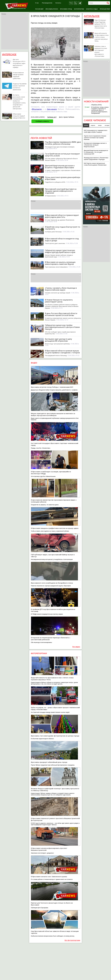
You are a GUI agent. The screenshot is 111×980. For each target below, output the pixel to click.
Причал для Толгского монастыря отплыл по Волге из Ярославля (52, 904)
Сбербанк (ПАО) (96, 105)
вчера (100, 125)
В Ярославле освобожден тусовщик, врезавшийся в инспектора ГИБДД (51, 473)
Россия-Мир (39, 9)
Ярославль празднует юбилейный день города (49, 762)
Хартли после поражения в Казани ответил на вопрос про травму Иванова (95, 138)
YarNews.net (51, 117)
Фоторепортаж (79, 9)
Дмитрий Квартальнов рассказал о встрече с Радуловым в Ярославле (60, 167)
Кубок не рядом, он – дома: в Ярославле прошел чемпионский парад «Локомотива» (55, 708)
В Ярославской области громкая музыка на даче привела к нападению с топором (62, 352)
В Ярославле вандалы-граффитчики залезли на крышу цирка (55, 528)
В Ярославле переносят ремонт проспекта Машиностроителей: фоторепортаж (55, 819)
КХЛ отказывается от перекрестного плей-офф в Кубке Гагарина (96, 131)
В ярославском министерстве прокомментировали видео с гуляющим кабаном (54, 501)
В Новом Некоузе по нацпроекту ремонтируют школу (59, 301)
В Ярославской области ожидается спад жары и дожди (62, 240)
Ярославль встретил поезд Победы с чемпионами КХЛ (52, 387)
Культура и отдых (92, 9)
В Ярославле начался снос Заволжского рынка (49, 877)
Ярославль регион (52, 9)
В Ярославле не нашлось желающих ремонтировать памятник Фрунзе (60, 263)
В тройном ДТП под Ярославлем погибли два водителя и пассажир (53, 610)
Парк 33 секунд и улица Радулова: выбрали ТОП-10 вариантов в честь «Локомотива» (101, 24)
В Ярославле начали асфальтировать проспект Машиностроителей (49, 849)
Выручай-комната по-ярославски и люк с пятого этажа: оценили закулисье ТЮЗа (52, 679)
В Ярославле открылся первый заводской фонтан (19, 116)
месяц (86, 125)
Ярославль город (66, 9)
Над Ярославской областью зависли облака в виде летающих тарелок (55, 932)
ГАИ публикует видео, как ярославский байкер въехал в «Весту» (53, 556)
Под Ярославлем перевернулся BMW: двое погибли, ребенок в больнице (63, 143)
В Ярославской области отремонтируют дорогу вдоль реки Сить (62, 216)
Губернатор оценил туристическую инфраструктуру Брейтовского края (60, 251)
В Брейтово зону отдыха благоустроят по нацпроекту (63, 228)
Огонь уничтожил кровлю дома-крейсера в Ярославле (63, 178)
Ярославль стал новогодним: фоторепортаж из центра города (55, 736)
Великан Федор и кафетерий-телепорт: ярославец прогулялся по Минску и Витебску (55, 790)
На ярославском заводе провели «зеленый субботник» (18, 76)
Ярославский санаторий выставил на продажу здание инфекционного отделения (61, 191)
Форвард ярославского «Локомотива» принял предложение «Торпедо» (96, 159)
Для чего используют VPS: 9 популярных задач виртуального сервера (19, 63)
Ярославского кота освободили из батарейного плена (52, 583)
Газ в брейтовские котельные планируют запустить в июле (62, 155)
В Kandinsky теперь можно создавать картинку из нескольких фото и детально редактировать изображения (100, 110)
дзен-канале (52, 109)
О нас (37, 3)
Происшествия (105, 9)
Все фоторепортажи (72, 940)
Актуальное (92, 16)
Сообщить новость (42, 121)
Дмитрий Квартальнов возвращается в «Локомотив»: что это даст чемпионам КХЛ (96, 152)
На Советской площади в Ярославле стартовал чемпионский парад (55, 444)
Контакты (58, 3)
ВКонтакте (37, 109)
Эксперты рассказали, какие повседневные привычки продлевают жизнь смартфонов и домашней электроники (19, 102)
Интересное (9, 54)
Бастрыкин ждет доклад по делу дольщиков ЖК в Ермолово (58, 340)
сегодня (107, 125)
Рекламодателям (47, 3)
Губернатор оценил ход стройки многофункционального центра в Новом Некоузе (62, 327)
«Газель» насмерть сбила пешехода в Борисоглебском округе (61, 289)
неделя (93, 125)
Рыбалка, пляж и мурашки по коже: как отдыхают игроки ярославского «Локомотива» (101, 51)
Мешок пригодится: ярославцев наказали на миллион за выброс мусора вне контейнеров (53, 414)
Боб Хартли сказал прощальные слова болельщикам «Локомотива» (95, 164)
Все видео (76, 647)
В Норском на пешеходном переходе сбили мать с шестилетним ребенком (51, 639)
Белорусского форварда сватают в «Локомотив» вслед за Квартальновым (95, 145)
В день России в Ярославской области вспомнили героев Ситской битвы (61, 314)
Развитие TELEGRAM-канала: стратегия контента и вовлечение (20, 87)
